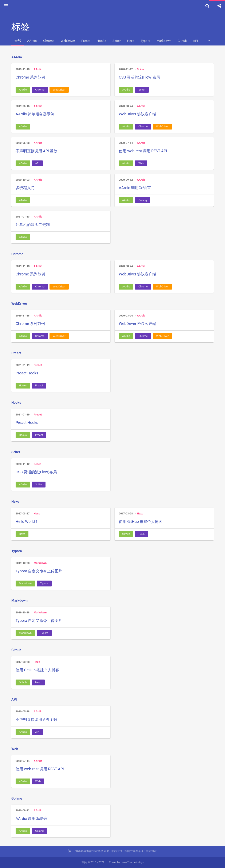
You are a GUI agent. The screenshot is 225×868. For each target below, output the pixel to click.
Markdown (164, 41)
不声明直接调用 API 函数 (36, 151)
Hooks (101, 41)
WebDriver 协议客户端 (137, 114)
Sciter (117, 41)
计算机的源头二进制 (33, 225)
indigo (140, 862)
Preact (86, 41)
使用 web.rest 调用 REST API (143, 151)
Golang (143, 200)
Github (182, 41)
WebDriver (68, 41)
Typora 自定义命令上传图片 (39, 571)
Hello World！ (27, 521)
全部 (18, 41)
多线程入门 (25, 188)
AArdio (32, 41)
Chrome (49, 41)
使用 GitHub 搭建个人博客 (141, 521)
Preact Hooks (27, 373)
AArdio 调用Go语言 (135, 188)
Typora (145, 41)
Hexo (131, 41)
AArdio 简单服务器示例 (35, 114)
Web (141, 163)
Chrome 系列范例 (30, 77)
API (195, 41)
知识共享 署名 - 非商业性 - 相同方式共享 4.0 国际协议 (125, 851)
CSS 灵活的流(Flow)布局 (139, 77)
